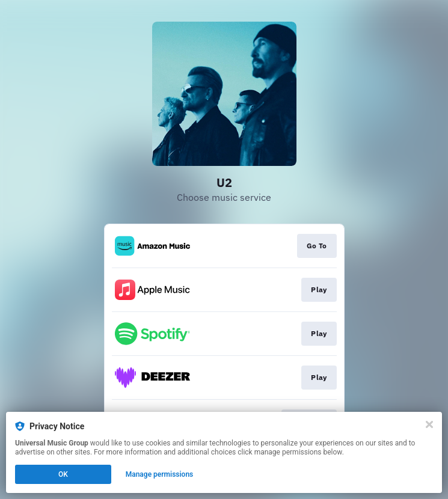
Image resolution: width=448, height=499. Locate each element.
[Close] (429, 424)
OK (63, 474)
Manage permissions (160, 474)
